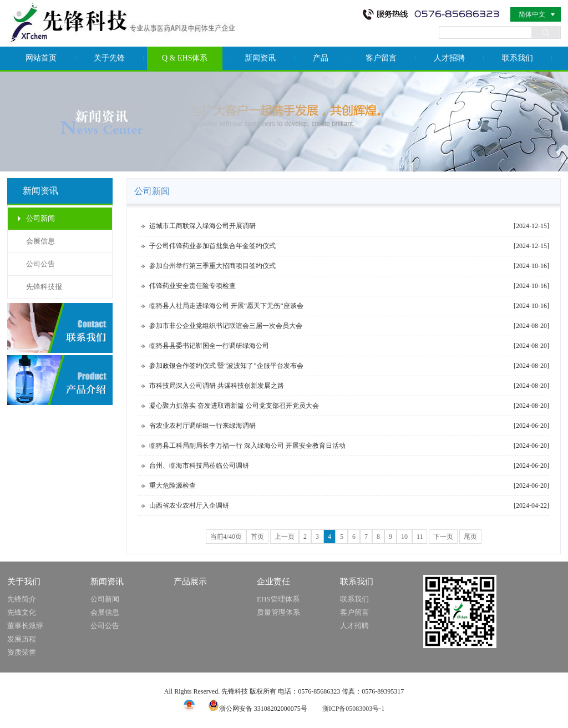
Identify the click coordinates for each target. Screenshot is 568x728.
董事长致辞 (25, 626)
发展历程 (22, 639)
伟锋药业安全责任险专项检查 (192, 286)
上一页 (285, 537)
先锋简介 (22, 599)
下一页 (443, 537)
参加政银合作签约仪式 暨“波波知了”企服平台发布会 (226, 366)
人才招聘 (449, 58)
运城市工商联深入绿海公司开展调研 (202, 226)
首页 (257, 537)
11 (420, 537)
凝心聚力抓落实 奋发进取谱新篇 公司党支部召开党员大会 (234, 406)
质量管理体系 (278, 612)
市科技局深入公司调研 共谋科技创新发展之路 (217, 386)
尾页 (470, 537)
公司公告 (40, 264)
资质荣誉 (22, 652)
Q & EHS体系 (185, 58)
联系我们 (518, 58)
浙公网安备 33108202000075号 (258, 709)
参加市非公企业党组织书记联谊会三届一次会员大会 (226, 326)
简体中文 (532, 14)
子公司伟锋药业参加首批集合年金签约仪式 (212, 246)
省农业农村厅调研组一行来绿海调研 (202, 426)
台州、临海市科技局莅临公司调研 (199, 466)
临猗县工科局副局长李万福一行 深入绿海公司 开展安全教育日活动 (247, 446)
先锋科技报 (44, 287)
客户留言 (381, 58)
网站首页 (41, 58)
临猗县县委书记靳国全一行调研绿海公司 (209, 346)
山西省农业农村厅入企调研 (189, 505)
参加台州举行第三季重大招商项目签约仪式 (212, 266)
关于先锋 (109, 58)
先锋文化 (22, 612)
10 (404, 537)
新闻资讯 (260, 58)
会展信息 (40, 241)
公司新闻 (40, 218)
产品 (321, 58)
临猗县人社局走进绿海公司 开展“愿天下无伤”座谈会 (226, 306)
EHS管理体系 (278, 599)
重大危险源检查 (173, 486)
